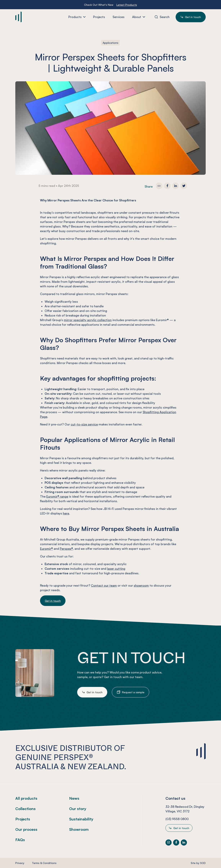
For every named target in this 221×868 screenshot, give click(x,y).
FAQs (20, 840)
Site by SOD (198, 863)
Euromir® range (57, 496)
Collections (25, 809)
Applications (110, 43)
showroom (141, 585)
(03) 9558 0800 (177, 819)
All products (26, 798)
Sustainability (81, 819)
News (74, 798)
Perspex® (66, 549)
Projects (23, 819)
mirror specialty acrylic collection (88, 320)
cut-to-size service (84, 424)
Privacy (20, 863)
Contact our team (104, 585)
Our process (26, 829)
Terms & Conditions (44, 863)
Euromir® (46, 549)
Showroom (79, 829)
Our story (78, 809)
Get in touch (53, 601)
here (66, 513)
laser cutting (116, 569)
